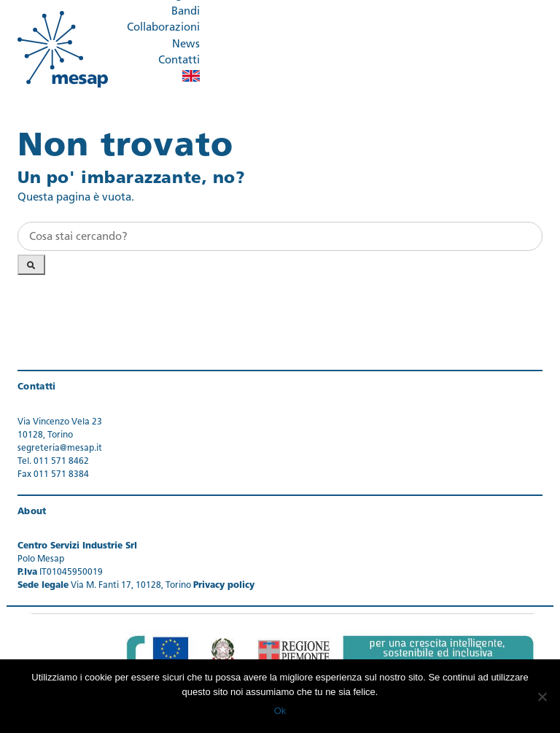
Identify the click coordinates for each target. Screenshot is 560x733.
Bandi (186, 12)
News (186, 45)
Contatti (179, 61)
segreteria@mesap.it (60, 449)
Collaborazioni (163, 28)
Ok (280, 711)
